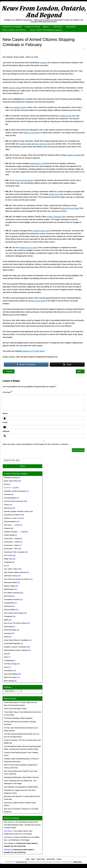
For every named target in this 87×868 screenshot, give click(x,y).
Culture (6, 505)
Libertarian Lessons (11, 576)
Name (5, 413)
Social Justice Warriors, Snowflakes (16, 640)
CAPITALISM (57, 27)
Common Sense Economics (13, 501)
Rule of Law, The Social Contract (15, 623)
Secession (7, 633)
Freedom (7, 528)
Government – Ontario (12, 545)
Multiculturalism (9, 589)
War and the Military (11, 674)
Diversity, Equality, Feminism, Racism (17, 511)
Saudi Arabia (8, 627)
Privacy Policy (41, 859)
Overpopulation (9, 603)
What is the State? (10, 677)
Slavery (7, 637)
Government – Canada (12, 539)
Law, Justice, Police (11, 569)
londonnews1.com (22, 862)
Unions (6, 667)
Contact (59, 859)
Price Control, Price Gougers (14, 613)
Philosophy (8, 606)
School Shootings (10, 630)
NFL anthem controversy (12, 593)
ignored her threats (56, 194)
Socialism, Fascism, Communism (15, 647)
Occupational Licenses (12, 600)
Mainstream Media (10, 583)
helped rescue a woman (29, 248)
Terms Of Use (51, 859)
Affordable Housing (11, 478)
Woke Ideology (9, 681)
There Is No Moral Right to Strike (15, 709)
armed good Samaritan (23, 180)
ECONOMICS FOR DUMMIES (12, 27)
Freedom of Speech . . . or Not (14, 532)
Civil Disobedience (10, 498)
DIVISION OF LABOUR (33, 27)
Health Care (8, 559)
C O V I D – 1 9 (9, 488)
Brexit (6, 484)
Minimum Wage (9, 586)
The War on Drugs (10, 664)
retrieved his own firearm (70, 208)
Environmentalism (10, 522)
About (33, 859)
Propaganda (8, 616)
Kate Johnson (9, 822)
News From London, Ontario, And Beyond (44, 12)
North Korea (8, 596)
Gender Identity (9, 535)
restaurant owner (19, 107)
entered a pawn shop (41, 231)
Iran (5, 566)
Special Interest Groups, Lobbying (16, 650)
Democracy (8, 508)
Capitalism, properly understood (15, 491)
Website (6, 431)
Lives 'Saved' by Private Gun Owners (17, 579)
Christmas (7, 494)
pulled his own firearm (32, 133)
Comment (7, 392)
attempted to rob (37, 163)
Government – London (12, 542)
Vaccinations (8, 671)
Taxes (6, 657)
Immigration (8, 562)
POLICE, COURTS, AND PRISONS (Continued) (46, 30)
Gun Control (8, 555)
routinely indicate (15, 88)
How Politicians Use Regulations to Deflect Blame (21, 787)
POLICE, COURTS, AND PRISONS (14, 30)
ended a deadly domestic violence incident (36, 144)
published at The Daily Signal (33, 351)
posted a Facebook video (56, 217)
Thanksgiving (8, 660)
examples (44, 63)
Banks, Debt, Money (11, 481)
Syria (6, 654)
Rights (6, 620)
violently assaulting (74, 155)
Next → (80, 371)
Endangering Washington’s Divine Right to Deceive (21, 777)
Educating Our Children (12, 515)
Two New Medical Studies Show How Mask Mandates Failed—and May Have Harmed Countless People (22, 825)
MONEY (46, 27)
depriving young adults (37, 301)
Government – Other (11, 549)
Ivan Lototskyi (9, 843)
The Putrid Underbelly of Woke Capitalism (18, 718)
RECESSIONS (71, 27)
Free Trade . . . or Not (11, 525)
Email (5, 422)
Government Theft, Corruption (14, 552)
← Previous (9, 371)
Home (28, 859)
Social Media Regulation (12, 643)
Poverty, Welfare (10, 610)
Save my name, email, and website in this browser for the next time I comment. (36, 444)
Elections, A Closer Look (12, 518)
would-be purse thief (67, 116)
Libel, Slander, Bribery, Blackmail (15, 572)
